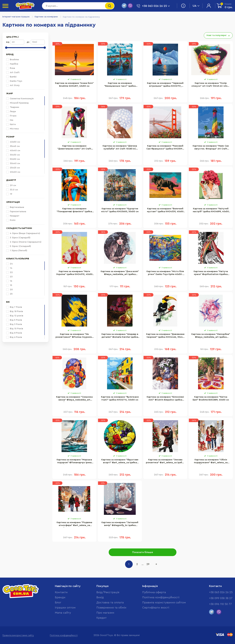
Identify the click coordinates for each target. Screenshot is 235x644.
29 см (11, 185)
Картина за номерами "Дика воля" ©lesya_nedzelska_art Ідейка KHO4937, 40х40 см (120, 273)
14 (9, 268)
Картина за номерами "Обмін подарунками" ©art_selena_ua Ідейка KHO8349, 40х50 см (211, 462)
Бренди (60, 597)
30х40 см (13, 163)
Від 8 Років (14, 333)
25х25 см (13, 168)
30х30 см (13, 155)
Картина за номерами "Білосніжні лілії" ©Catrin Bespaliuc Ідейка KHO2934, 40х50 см (165, 399)
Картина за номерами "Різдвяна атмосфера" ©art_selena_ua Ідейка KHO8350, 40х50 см (74, 524)
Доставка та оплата (110, 602)
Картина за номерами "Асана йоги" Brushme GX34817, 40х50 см (74, 85)
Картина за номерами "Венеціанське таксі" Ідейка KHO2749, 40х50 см (120, 85)
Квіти (13, 124)
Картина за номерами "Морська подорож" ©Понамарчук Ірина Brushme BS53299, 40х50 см (74, 462)
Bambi (11, 77)
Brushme (12, 60)
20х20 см (13, 172)
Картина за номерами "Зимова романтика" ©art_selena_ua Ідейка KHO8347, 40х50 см (165, 462)
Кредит (102, 618)
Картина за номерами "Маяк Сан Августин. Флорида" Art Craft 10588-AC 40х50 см (211, 148)
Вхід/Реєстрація (108, 592)
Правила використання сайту (18, 635)
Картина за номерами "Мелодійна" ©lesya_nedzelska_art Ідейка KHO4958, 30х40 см (211, 336)
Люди (13, 112)
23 (9, 277)
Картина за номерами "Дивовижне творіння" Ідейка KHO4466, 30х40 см (165, 336)
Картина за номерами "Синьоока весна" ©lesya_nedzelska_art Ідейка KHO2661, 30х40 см (74, 399)
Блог (58, 602)
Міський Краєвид (19, 103)
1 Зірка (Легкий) (17, 251)
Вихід (100, 597)
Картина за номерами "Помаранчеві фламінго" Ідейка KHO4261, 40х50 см (74, 211)
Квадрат (13, 216)
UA (196, 6)
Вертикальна (15, 207)
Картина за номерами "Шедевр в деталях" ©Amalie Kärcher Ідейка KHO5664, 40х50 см (120, 336)
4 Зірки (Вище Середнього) (23, 233)
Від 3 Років (14, 324)
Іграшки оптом (65, 608)
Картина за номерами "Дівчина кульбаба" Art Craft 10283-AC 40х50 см (120, 148)
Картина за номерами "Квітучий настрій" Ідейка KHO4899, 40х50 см (211, 211)
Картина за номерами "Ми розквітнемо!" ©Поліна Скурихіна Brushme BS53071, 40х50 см (74, 336)
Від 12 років (15, 316)
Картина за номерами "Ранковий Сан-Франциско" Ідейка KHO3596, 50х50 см (165, 148)
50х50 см (13, 159)
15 (9, 285)
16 (9, 281)
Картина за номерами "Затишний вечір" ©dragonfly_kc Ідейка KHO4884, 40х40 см (120, 524)
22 (9, 272)
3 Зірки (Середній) (18, 238)
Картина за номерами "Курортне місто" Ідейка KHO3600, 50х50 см (120, 210)
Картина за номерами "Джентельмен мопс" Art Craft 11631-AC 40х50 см (74, 148)
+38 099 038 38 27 (221, 598)
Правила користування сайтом (164, 602)
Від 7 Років (14, 307)
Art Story (13, 85)
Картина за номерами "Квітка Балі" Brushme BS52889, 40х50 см (211, 398)
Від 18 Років (15, 311)
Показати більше (143, 552)
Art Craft (13, 72)
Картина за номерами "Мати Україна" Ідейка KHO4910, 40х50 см (74, 273)
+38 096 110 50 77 (220, 604)
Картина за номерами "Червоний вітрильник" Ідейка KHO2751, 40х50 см (165, 85)
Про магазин (105, 613)
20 (9, 290)
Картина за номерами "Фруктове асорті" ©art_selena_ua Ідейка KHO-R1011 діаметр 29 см (120, 462)
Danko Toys (14, 81)
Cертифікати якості (156, 608)
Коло (11, 220)
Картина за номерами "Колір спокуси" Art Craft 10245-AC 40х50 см (211, 85)
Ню (12, 120)
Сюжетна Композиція (22, 99)
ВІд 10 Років (15, 329)
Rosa (11, 68)
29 (148, 564)
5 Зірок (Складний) (19, 246)
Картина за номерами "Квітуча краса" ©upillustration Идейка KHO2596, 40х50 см (211, 273)
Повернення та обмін (111, 608)
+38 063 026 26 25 (221, 592)
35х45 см (13, 146)
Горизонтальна (16, 212)
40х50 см (13, 142)
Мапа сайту (63, 613)
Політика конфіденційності (161, 597)
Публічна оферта (154, 592)
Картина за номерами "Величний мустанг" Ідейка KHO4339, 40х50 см (165, 211)
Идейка (12, 64)
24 (9, 264)
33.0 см (12, 190)
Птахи (13, 116)
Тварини (14, 107)
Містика (14, 129)
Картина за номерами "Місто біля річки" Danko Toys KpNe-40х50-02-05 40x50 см (165, 273)
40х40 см (13, 151)
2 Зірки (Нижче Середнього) (24, 242)
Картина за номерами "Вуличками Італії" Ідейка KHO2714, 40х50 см (120, 398)
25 (9, 294)
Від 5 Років (14, 320)
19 (9, 194)
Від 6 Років (14, 337)
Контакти (61, 592)
